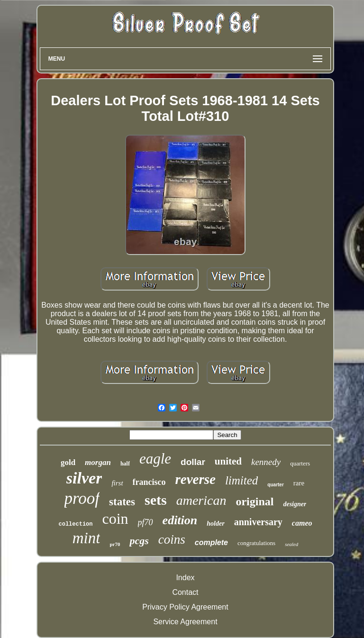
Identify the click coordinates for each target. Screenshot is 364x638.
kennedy (266, 462)
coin (115, 519)
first (117, 483)
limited (241, 480)
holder (215, 524)
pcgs (139, 541)
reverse (196, 479)
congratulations (256, 543)
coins (172, 539)
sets (156, 500)
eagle (155, 459)
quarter (275, 485)
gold (68, 462)
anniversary (258, 522)
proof (82, 498)
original (255, 501)
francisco (149, 482)
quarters (300, 463)
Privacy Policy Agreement (185, 607)
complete (211, 542)
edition (180, 520)
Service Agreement (185, 622)
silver (84, 478)
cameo (302, 523)
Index (185, 578)
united (228, 461)
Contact (185, 592)
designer (295, 504)
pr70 (115, 544)
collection (75, 524)
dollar (193, 462)
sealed (291, 544)
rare (299, 483)
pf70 (146, 522)
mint (86, 538)
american (201, 500)
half (125, 464)
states (122, 502)
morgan (98, 462)
